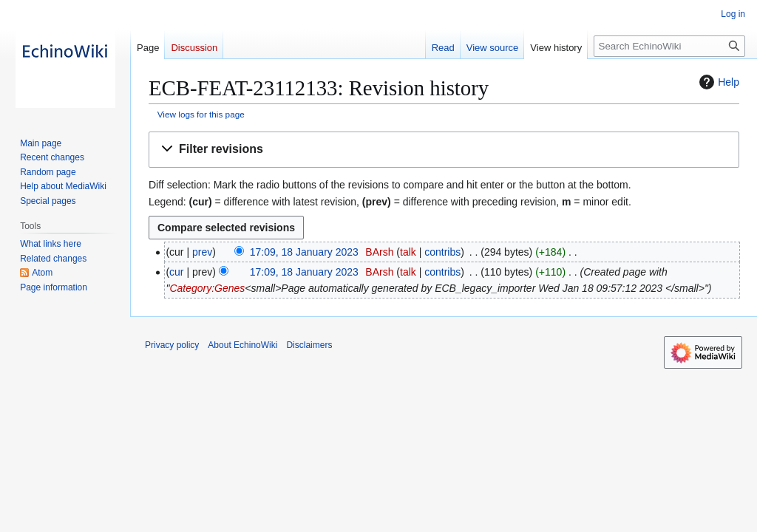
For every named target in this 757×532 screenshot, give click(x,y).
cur (176, 272)
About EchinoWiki (242, 345)
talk (408, 252)
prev (202, 252)
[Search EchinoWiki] (669, 46)
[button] (444, 150)
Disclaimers (309, 345)
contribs (442, 252)
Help (717, 82)
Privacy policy (172, 345)
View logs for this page (201, 114)
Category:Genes (207, 288)
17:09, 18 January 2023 (304, 252)
